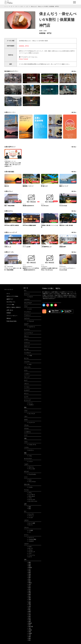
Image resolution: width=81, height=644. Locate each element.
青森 (29, 595)
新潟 (29, 618)
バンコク (30, 518)
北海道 (29, 630)
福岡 (29, 598)
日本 (16, 6)
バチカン (30, 550)
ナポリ (29, 547)
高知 (29, 571)
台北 (29, 509)
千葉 (29, 605)
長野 (29, 622)
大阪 (29, 628)
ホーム (6, 6)
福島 (29, 576)
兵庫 (29, 606)
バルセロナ (30, 541)
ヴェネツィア (31, 552)
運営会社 (9, 318)
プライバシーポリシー (12, 316)
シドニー (30, 461)
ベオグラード (31, 327)
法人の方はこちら (11, 302)
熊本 (29, 581)
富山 (29, 579)
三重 (29, 635)
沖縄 (29, 600)
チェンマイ (30, 514)
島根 (22, 6)
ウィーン (30, 403)
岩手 (29, 589)
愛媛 (29, 603)
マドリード (30, 538)
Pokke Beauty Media (12, 321)
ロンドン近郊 (31, 523)
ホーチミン (30, 450)
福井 (29, 578)
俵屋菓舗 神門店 (24, 46)
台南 (29, 507)
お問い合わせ (10, 310)
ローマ (29, 557)
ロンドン (30, 525)
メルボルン (30, 405)
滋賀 (29, 591)
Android (26, 59)
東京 (29, 640)
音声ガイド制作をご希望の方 (14, 307)
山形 (29, 584)
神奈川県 (30, 627)
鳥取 (29, 566)
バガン (29, 364)
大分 (29, 601)
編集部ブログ (10, 299)
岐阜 (29, 588)
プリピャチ (30, 321)
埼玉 (29, 586)
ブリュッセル (31, 469)
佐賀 (29, 564)
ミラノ (29, 553)
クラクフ (30, 297)
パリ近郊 (30, 530)
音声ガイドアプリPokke (12, 296)
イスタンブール (32, 445)
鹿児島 (29, 567)
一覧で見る (73, 71)
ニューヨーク (31, 495)
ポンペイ (30, 548)
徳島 (29, 562)
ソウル (29, 456)
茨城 (29, 620)
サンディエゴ (31, 500)
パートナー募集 (10, 305)
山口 (29, 569)
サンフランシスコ (32, 501)
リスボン (30, 487)
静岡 (29, 611)
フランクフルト (32, 482)
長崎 (29, 637)
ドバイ (29, 309)
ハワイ (29, 498)
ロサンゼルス (31, 496)
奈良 (29, 616)
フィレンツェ (31, 555)
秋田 (29, 573)
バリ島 (29, 356)
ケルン (29, 480)
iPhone (21, 59)
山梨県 (29, 633)
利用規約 (9, 313)
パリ (29, 532)
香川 (29, 596)
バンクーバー (31, 423)
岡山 (29, 610)
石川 (29, 613)
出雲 (27, 6)
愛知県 (29, 623)
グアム (29, 493)
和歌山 (29, 583)
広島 (29, 615)
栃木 (29, 608)
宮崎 (29, 574)
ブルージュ (30, 467)
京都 (29, 632)
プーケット (30, 516)
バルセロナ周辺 (32, 539)
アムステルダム (32, 474)
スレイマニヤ (31, 414)
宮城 (29, 593)
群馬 (29, 625)
